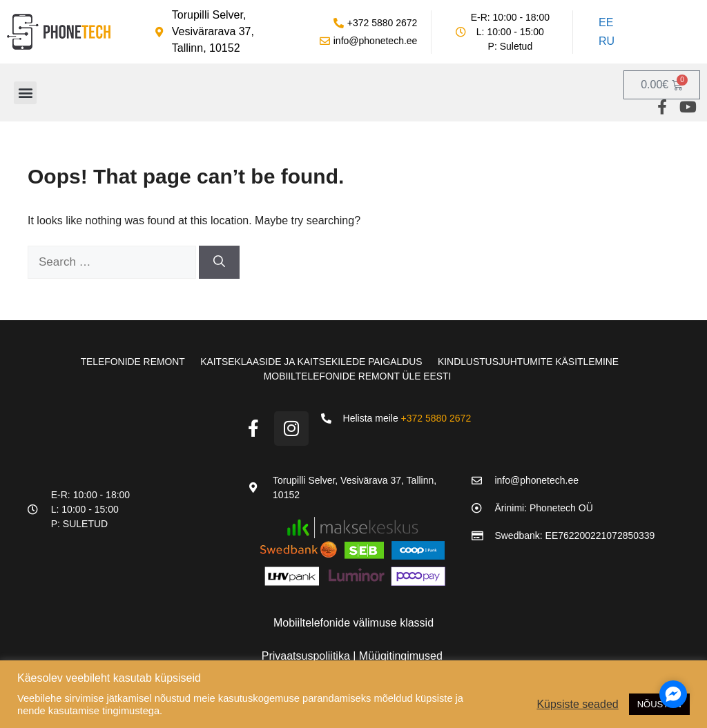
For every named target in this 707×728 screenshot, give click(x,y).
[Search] (219, 262)
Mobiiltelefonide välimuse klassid (353, 621)
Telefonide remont (128, 362)
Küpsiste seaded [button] (577, 704)
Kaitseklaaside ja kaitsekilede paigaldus (311, 362)
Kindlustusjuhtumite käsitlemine (531, 362)
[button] (25, 93)
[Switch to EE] (605, 23)
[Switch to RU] (605, 42)
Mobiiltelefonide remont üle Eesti (358, 375)
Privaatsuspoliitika (308, 655)
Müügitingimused (401, 655)
